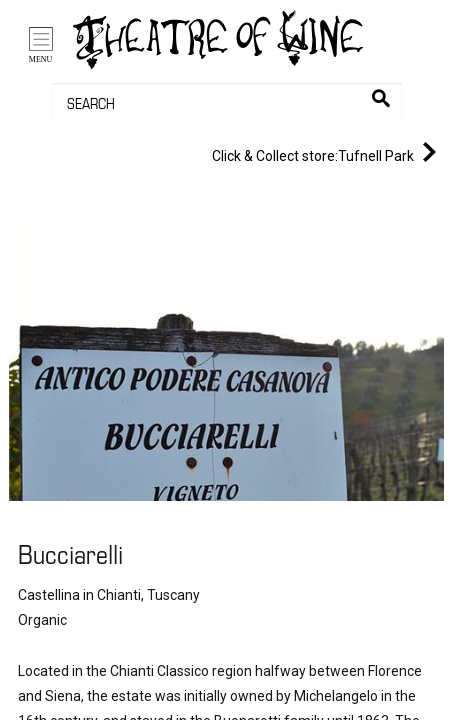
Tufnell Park (328, 152)
